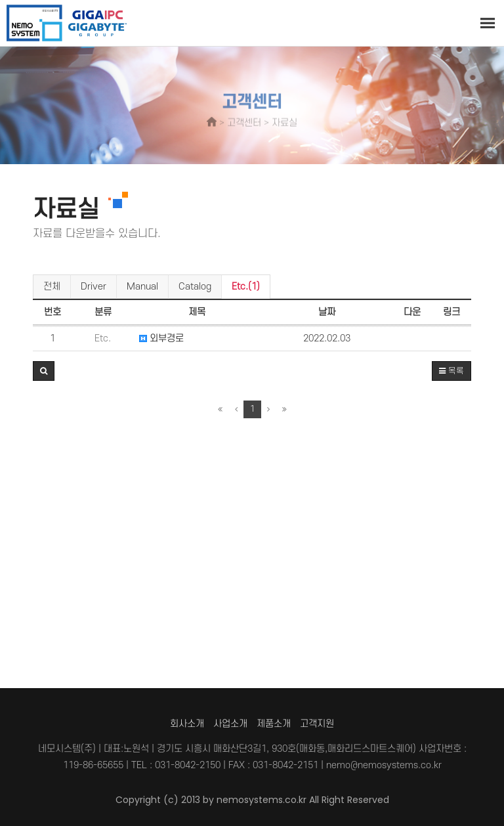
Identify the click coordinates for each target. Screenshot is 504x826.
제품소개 (274, 724)
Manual (142, 287)
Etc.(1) (246, 287)
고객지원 (317, 724)
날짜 (327, 312)
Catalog (195, 287)
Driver (94, 287)
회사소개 (187, 724)
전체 (52, 287)
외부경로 (161, 338)
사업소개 (230, 724)
